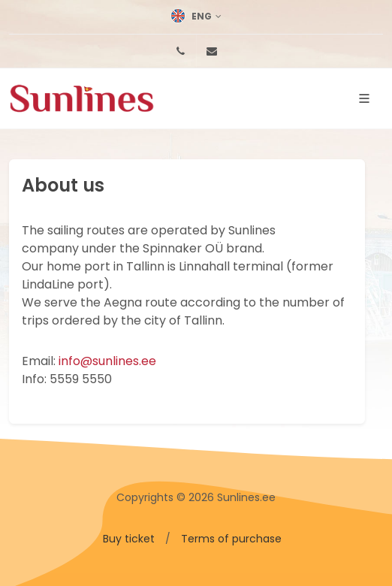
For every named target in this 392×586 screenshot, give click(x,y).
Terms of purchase (231, 539)
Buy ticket (129, 539)
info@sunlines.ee (107, 361)
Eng (196, 16)
